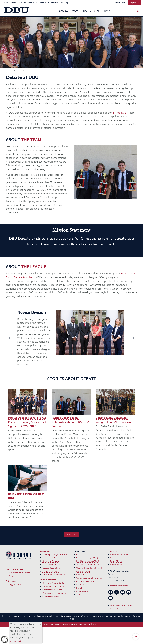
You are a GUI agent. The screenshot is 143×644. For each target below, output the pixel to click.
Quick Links (120, 3)
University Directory (119, 555)
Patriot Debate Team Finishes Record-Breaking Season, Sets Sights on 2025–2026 (28, 422)
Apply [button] (106, 11)
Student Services (48, 580)
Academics (22, 3)
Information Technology (53, 586)
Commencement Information (90, 578)
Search (79, 588)
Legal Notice (85, 624)
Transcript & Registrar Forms (55, 555)
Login (67, 3)
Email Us (114, 558)
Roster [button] (75, 11)
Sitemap (80, 585)
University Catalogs (51, 561)
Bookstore (81, 575)
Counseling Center (51, 596)
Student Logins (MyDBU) (87, 558)
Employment (82, 591)
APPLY (71, 535)
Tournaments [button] (91, 11)
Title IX (79, 595)
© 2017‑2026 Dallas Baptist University (60, 624)
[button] (18, 338)
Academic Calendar (51, 558)
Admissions (33, 3)
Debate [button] (64, 11)
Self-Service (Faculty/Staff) (88, 565)
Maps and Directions (119, 586)
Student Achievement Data (54, 575)
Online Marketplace (85, 581)
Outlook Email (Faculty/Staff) (89, 568)
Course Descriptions (51, 568)
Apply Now (134, 3)
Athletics (55, 3)
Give (61, 3)
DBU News (11, 581)
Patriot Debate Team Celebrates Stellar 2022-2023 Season (71, 422)
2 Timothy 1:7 (120, 113)
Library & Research (51, 571)
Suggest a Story (16, 585)
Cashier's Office (83, 571)
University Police (118, 565)
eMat (78, 555)
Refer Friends (116, 561)
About (13, 3)
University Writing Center (54, 583)
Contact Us (113, 551)
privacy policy (17, 641)
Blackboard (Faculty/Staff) (88, 561)
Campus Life (44, 3)
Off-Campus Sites (15, 570)
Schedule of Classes (51, 565)
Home (7, 3)
